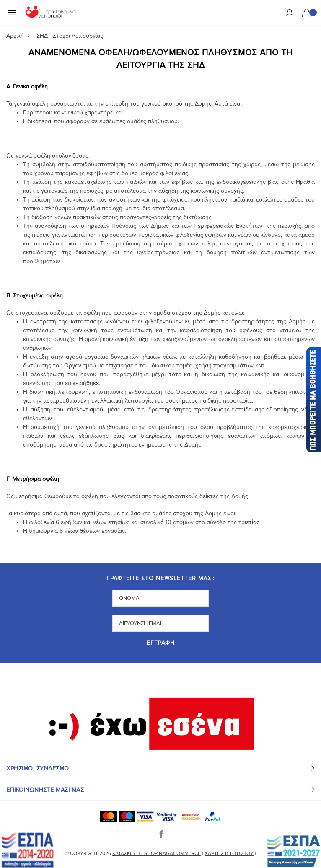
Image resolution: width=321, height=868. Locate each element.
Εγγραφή (161, 643)
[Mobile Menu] (12, 13)
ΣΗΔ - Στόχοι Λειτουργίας (70, 36)
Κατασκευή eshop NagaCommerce (157, 854)
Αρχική (15, 36)
